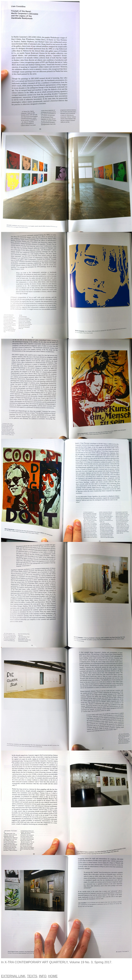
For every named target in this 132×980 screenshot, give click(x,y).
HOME (53, 976)
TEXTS (32, 976)
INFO (43, 976)
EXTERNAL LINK (13, 976)
